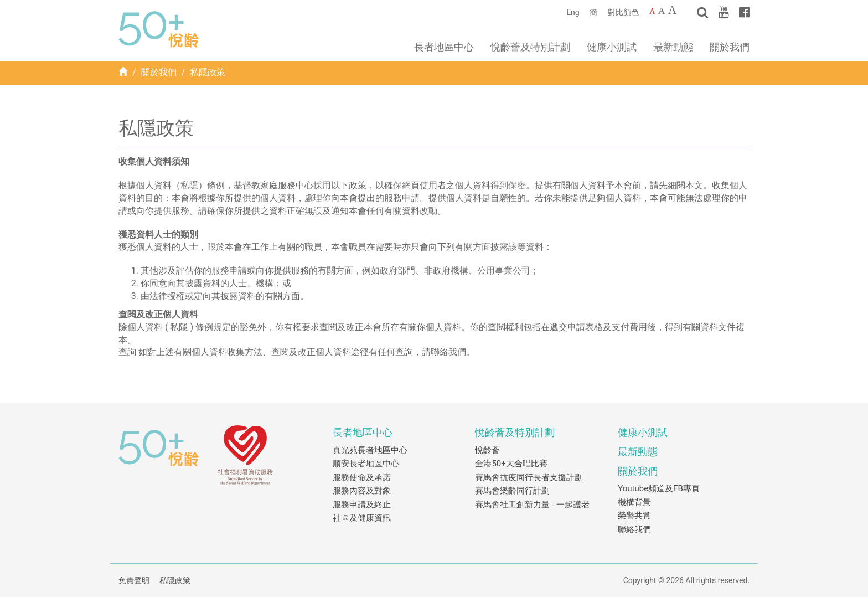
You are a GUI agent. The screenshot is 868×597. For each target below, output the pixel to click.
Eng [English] (573, 12)
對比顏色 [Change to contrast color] (623, 12)
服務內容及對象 (362, 491)
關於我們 (159, 72)
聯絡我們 (634, 529)
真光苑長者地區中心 (370, 450)
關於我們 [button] (730, 47)
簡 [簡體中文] (593, 12)
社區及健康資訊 (362, 518)
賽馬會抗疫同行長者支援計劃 (529, 477)
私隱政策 (175, 580)
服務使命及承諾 (362, 477)
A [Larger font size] (662, 11)
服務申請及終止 (362, 505)
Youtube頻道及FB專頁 (659, 488)
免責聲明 (134, 580)
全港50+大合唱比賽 (511, 464)
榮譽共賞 (634, 516)
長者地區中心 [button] (444, 47)
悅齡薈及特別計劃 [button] (530, 47)
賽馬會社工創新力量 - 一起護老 (532, 505)
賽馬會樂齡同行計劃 (512, 491)
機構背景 (634, 502)
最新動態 (673, 47)
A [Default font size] (652, 11)
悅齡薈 (487, 450)
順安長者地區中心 (366, 464)
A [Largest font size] (672, 10)
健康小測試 (612, 47)
